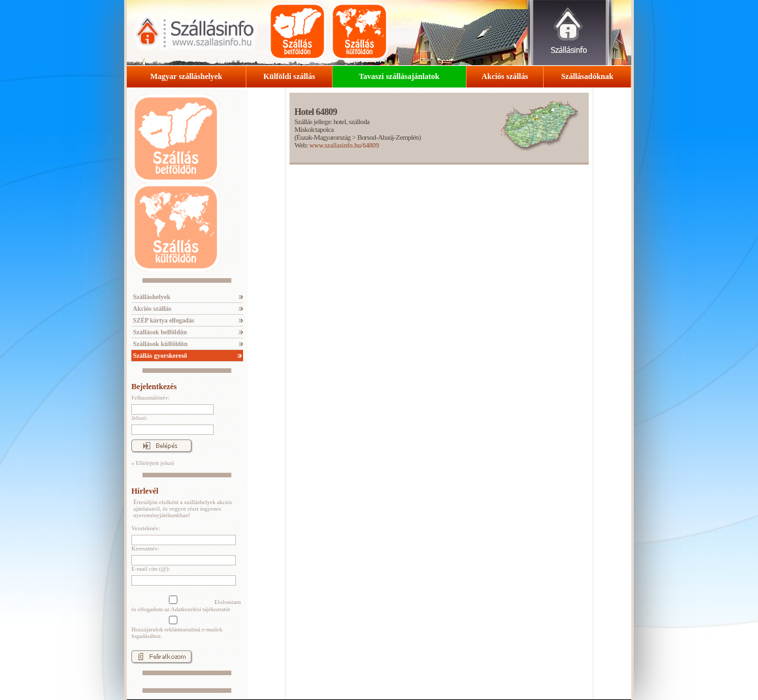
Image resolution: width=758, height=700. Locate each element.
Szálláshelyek (151, 297)
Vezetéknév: (146, 528)
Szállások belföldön (159, 332)
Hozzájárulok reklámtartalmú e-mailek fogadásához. (177, 628)
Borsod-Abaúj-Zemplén (388, 137)
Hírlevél (145, 491)
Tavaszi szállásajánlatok (399, 76)
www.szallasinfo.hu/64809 (344, 145)
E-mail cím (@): (151, 569)
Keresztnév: (145, 549)
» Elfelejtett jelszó (153, 463)
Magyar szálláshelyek (186, 76)
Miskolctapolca (314, 129)
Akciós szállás (505, 76)
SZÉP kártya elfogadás (163, 320)
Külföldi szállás (289, 76)
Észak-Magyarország (324, 137)
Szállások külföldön (159, 344)
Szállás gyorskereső (159, 356)
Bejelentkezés (154, 387)
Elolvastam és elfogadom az (186, 604)
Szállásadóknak (587, 76)
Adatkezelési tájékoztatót (200, 609)
